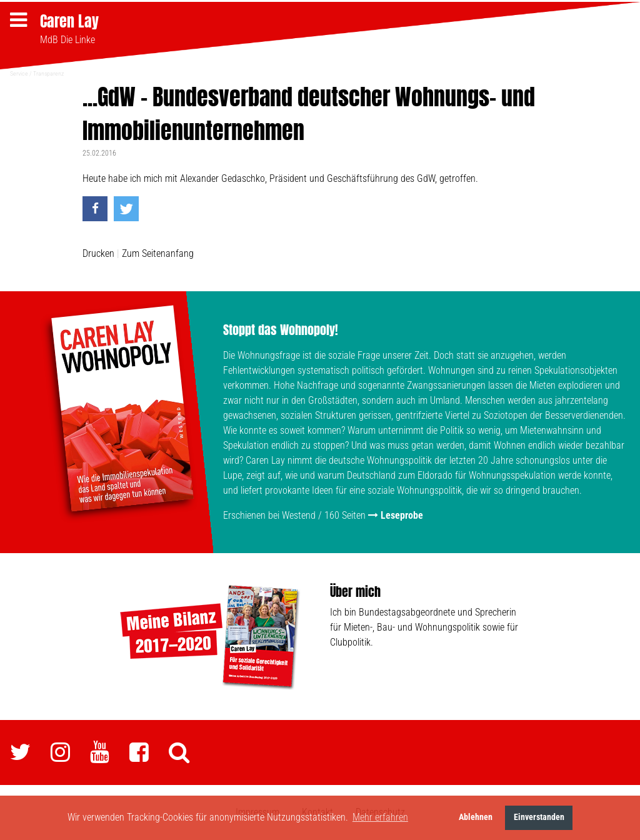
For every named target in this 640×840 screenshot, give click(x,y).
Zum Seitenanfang (158, 253)
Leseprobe (402, 515)
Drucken (98, 253)
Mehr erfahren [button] (380, 817)
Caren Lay (69, 21)
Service (19, 73)
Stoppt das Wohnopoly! (281, 330)
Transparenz (48, 73)
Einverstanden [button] (539, 817)
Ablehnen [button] (476, 817)
